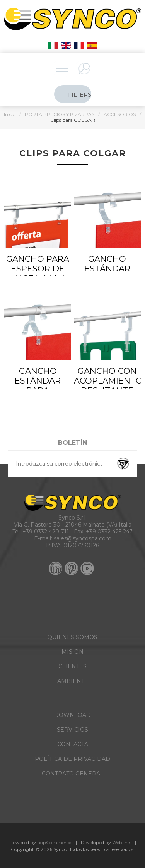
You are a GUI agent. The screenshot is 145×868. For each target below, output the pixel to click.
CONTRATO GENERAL (73, 774)
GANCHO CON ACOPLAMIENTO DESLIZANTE (107, 381)
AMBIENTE (73, 681)
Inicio (10, 114)
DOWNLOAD (72, 715)
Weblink (121, 842)
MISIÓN (72, 652)
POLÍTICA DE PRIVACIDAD (72, 759)
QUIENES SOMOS (72, 637)
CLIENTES (72, 666)
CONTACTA (73, 744)
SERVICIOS (72, 730)
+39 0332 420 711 (46, 532)
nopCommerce (54, 842)
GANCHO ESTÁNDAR (107, 264)
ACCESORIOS (120, 114)
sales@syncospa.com (83, 538)
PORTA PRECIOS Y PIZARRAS (60, 114)
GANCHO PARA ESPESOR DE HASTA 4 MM (38, 268)
